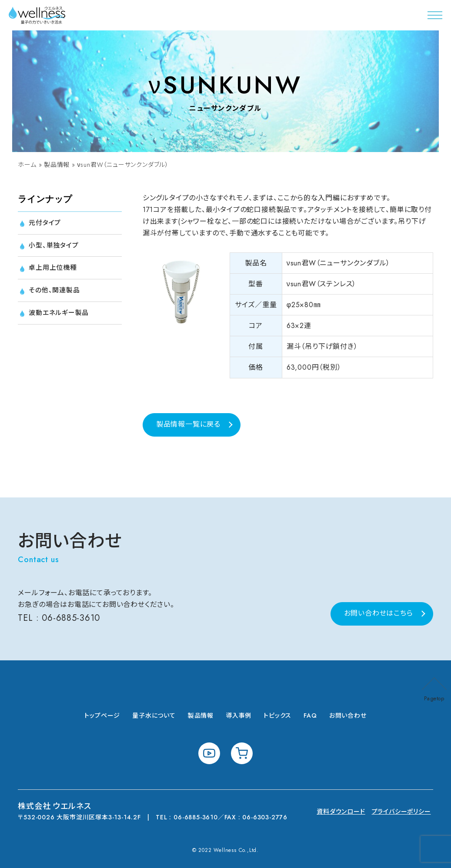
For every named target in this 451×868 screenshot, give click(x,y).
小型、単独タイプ (55, 246)
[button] (435, 15)
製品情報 (57, 165)
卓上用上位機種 (54, 270)
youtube (209, 753)
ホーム (27, 165)
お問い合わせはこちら (379, 613)
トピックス (277, 716)
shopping (242, 753)
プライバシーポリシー (401, 812)
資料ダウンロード (341, 812)
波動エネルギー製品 (61, 316)
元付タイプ (46, 223)
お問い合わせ (348, 716)
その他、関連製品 (55, 293)
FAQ (310, 716)
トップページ (102, 716)
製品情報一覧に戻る (188, 424)
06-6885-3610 (71, 618)
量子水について (154, 716)
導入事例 (239, 716)
